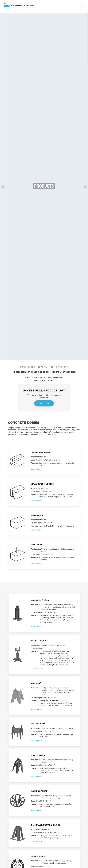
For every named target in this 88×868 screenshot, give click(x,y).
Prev (3, 187)
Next (85, 187)
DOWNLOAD (44, 403)
